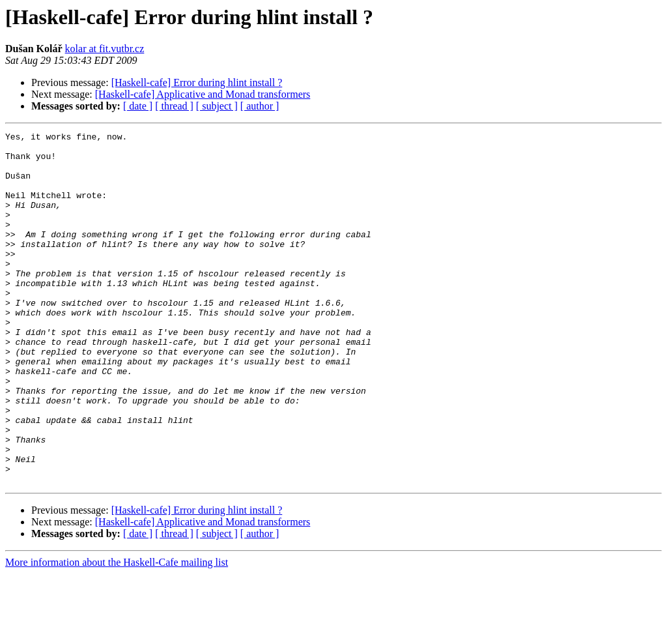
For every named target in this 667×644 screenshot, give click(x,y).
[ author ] (260, 106)
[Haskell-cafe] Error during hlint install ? (197, 82)
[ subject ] (217, 106)
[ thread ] (174, 106)
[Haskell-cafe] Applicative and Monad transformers (203, 94)
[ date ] (138, 106)
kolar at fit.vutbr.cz (105, 49)
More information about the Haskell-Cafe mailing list (117, 633)
